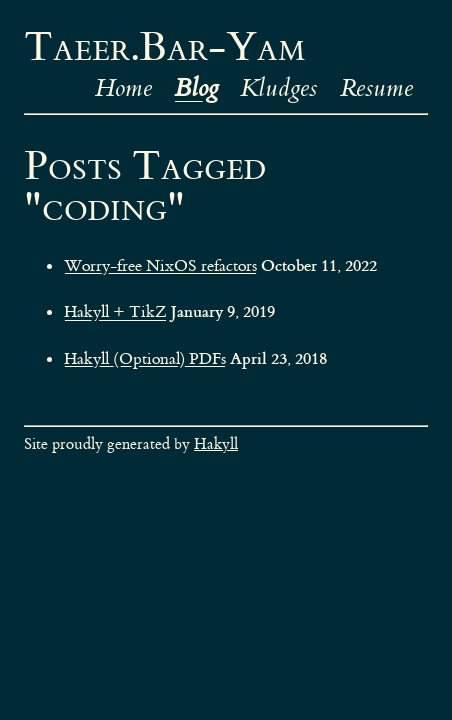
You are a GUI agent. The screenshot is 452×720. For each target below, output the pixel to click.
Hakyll (216, 444)
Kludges (278, 88)
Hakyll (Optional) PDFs (145, 358)
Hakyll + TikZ (115, 311)
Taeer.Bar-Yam (164, 48)
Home (123, 88)
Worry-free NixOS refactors (160, 265)
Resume (376, 88)
